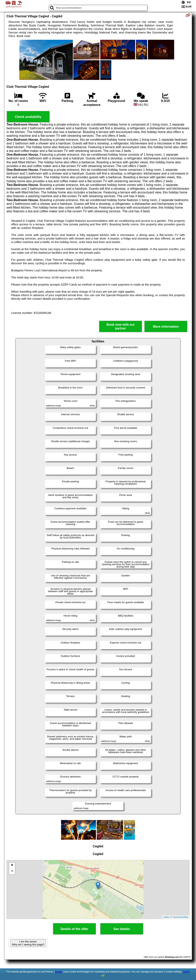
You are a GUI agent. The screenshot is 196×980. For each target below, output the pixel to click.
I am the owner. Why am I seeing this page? (28, 943)
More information (166, 327)
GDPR (186, 972)
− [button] (12, 871)
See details (122, 929)
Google (59, 972)
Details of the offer (74, 929)
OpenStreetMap (181, 917)
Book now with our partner (121, 326)
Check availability (28, 117)
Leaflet (166, 917)
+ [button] (12, 865)
